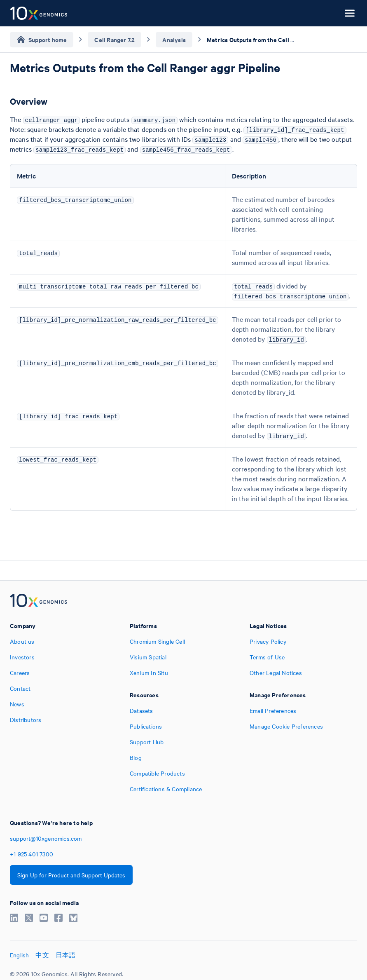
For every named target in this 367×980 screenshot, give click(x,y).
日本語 (66, 955)
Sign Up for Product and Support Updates (71, 875)
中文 (42, 955)
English (19, 955)
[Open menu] (350, 13)
